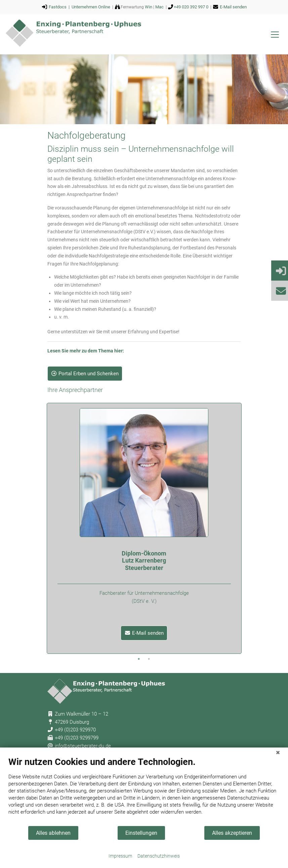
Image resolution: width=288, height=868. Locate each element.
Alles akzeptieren (232, 833)
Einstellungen (141, 833)
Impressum (120, 856)
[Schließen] (278, 753)
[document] (144, 791)
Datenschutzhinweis (159, 856)
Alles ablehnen (53, 833)
